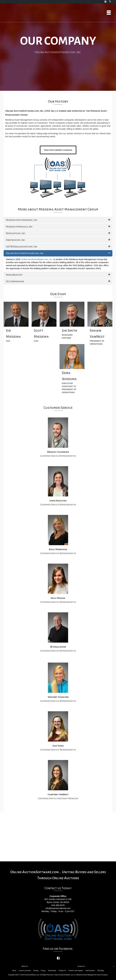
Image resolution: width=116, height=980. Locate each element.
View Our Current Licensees (58, 150)
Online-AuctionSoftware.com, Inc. (37, 259)
